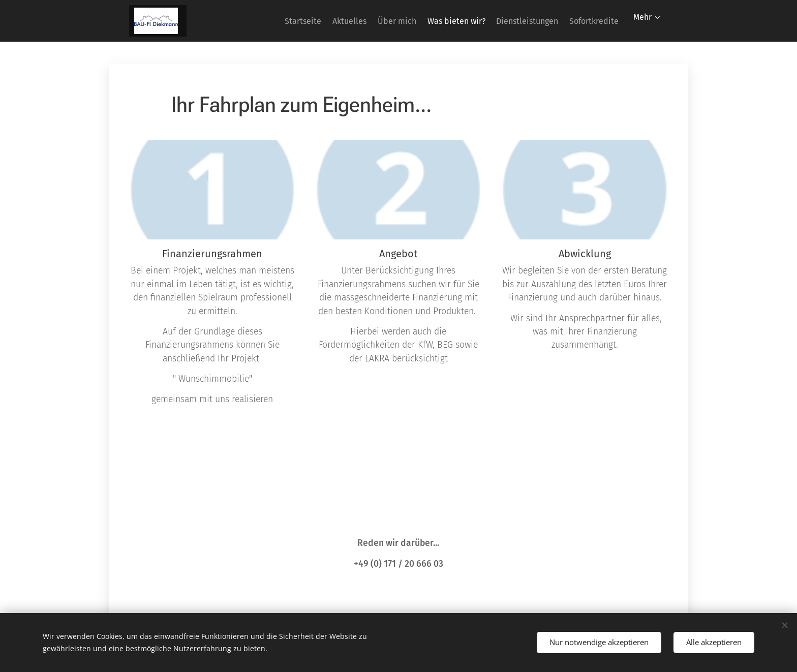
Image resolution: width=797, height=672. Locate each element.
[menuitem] (263, 21)
